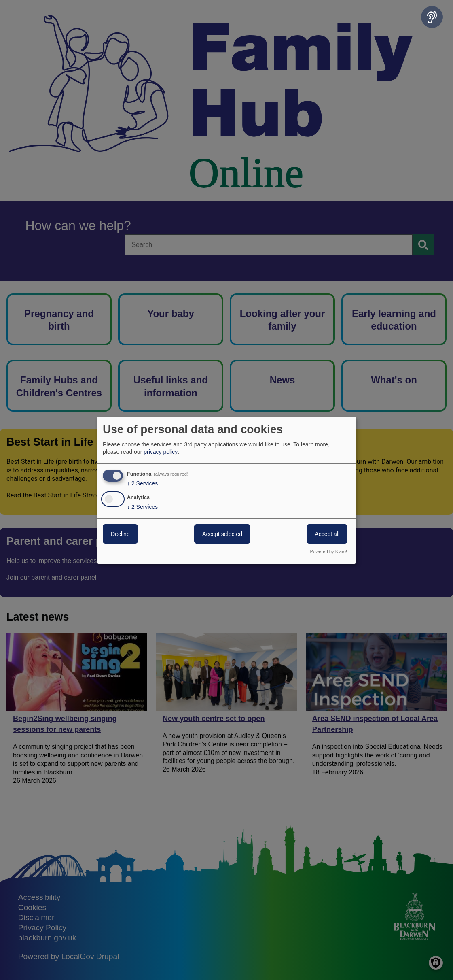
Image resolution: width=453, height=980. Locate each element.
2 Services (142, 483)
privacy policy (161, 452)
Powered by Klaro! (329, 551)
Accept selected (222, 534)
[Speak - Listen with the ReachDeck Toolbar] (432, 17)
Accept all (327, 534)
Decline (120, 534)
